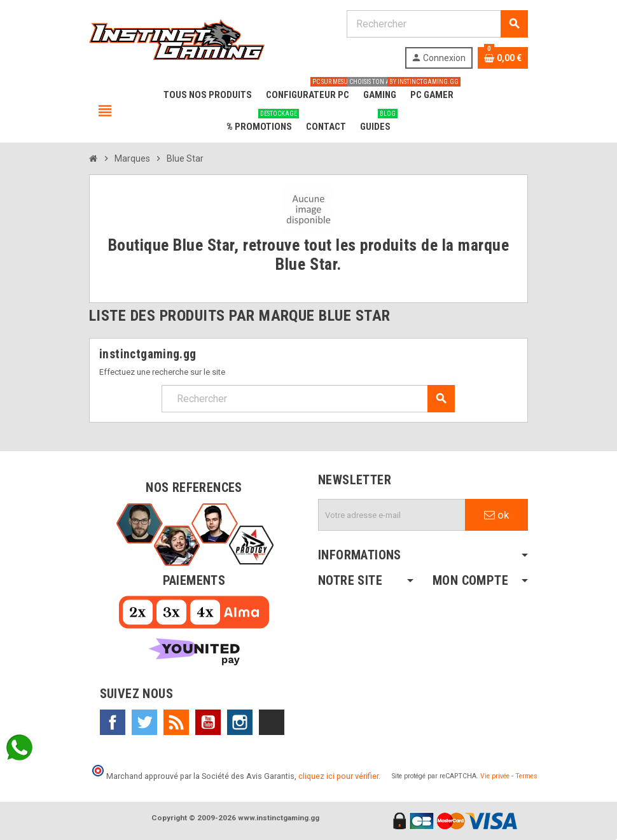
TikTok (272, 722)
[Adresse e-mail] (392, 515)
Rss (176, 722)
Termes (526, 776)
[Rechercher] (437, 24)
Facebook (113, 722)
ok (496, 515)
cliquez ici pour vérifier (338, 776)
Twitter (144, 722)
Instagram (240, 722)
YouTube (208, 722)
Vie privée (495, 776)
